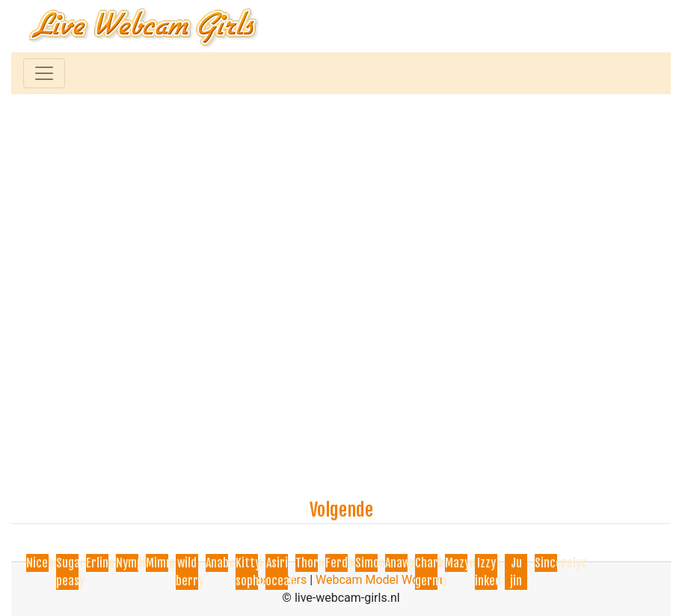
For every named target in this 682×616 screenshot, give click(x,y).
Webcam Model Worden (379, 580)
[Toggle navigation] (44, 73)
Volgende (341, 510)
